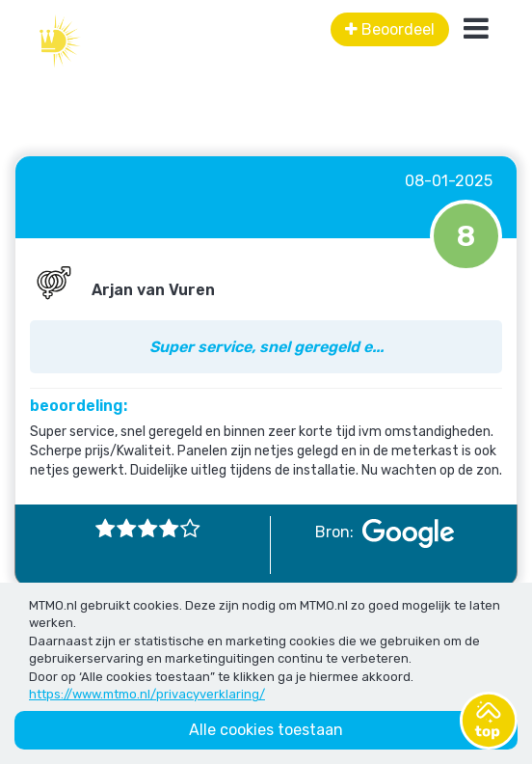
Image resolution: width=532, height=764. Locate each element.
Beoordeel (390, 29)
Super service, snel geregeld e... (266, 347)
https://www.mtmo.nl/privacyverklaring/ (147, 694)
